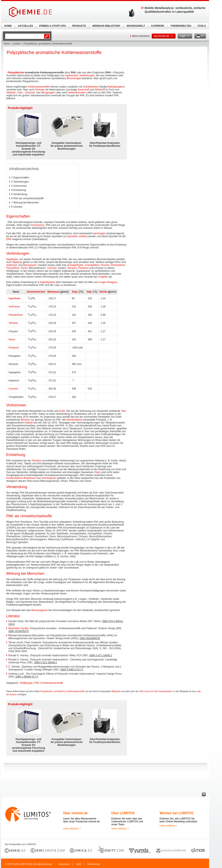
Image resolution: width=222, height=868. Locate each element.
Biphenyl (17, 262)
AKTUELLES (26, 26)
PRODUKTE (79, 26)
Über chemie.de (75, 813)
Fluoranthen (13, 268)
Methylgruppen (116, 87)
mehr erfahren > (72, 829)
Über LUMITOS (123, 813)
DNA (9, 239)
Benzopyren (30, 265)
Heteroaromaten (77, 93)
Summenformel (36, 292)
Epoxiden (73, 236)
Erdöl (62, 411)
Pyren (24, 268)
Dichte (104, 292)
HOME (8, 26)
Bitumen (25, 420)
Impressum (64, 864)
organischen (72, 75)
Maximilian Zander (19, 628)
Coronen (52, 268)
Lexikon (17, 44)
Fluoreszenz (38, 225)
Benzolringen (74, 78)
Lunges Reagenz (108, 282)
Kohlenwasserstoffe (39, 87)
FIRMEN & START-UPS (52, 26)
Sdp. (89, 292)
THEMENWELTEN (181, 26)
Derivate (40, 90)
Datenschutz (94, 864)
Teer (123, 411)
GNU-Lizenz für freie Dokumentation (156, 691)
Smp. (75, 292)
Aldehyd (11, 93)
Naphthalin (12, 259)
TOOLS (202, 26)
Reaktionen (30, 478)
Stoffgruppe (26, 683)
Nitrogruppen (48, 93)
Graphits (103, 277)
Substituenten (91, 87)
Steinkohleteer (74, 420)
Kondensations (14, 478)
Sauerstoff (83, 90)
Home (7, 44)
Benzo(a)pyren (40, 610)
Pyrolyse (37, 461)
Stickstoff (99, 90)
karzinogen (100, 233)
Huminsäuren (49, 478)
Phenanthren (118, 265)
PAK (37, 683)
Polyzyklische (16, 73)
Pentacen (84, 268)
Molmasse (53, 292)
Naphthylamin (48, 282)
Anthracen (12, 265)
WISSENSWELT (136, 26)
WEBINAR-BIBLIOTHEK (106, 26)
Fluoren (105, 265)
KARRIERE (158, 26)
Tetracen (72, 268)
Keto (20, 93)
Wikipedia (116, 691)
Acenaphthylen (75, 265)
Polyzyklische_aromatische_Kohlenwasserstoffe (62, 691)
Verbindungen (87, 75)
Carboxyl (30, 93)
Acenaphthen (92, 265)
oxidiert (83, 236)
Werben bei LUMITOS (176, 813)
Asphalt (29, 423)
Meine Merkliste (141, 36)
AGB (79, 864)
